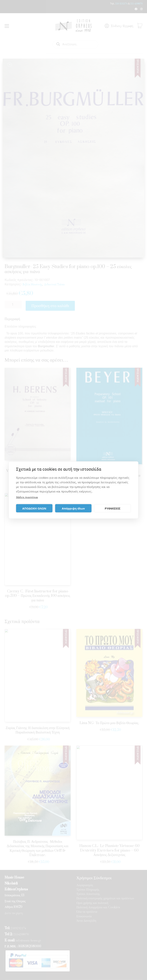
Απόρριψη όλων (73, 508)
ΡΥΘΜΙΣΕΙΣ (113, 508)
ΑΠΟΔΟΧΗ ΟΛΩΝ (34, 508)
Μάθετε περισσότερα (27, 497)
